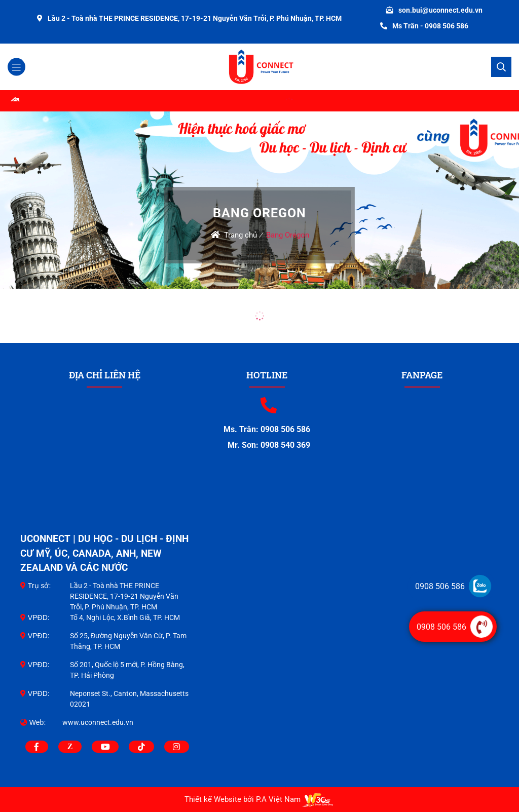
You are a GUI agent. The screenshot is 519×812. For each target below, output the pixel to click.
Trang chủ (240, 235)
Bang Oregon (288, 235)
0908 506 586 (440, 586)
